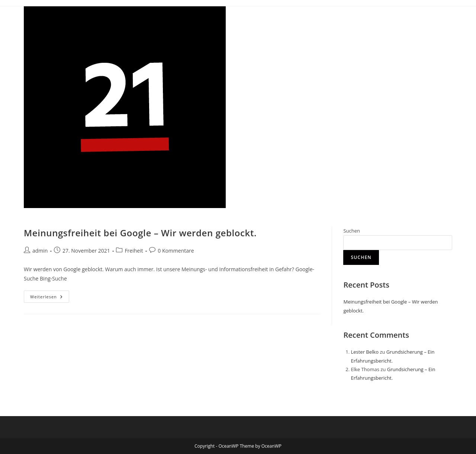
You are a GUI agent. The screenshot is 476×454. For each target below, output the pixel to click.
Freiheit (134, 251)
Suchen (352, 231)
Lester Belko (365, 352)
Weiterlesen (50, 295)
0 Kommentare (176, 251)
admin (40, 251)
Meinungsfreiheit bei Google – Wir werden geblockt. (140, 233)
